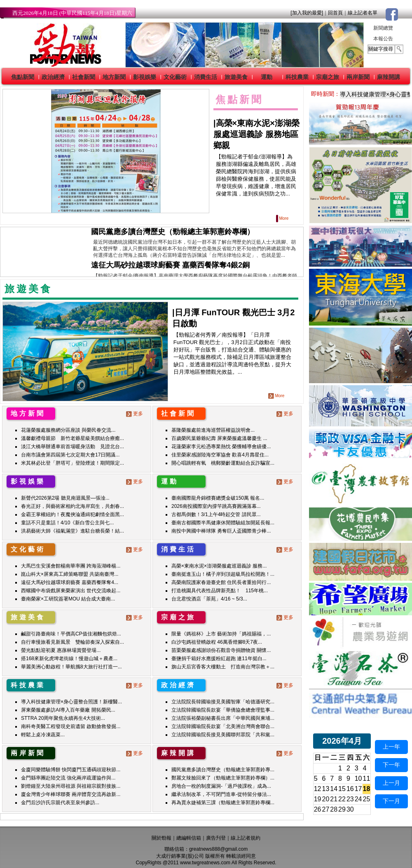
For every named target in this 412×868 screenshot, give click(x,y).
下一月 (391, 801)
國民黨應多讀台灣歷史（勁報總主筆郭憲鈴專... (223, 770)
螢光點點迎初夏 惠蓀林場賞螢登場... (61, 650)
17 (358, 789)
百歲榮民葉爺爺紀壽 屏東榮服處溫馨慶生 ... (219, 438)
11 (367, 778)
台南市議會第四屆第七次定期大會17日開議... (70, 455)
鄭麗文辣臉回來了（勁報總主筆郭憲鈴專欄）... (223, 778)
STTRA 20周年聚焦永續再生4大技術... (63, 718)
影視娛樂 (145, 77)
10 (358, 778)
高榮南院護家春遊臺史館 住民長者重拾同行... (221, 582)
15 (342, 789)
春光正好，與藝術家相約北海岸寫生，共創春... (73, 506)
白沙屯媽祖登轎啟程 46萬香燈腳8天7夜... (217, 642)
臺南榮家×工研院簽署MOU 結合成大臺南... (68, 599)
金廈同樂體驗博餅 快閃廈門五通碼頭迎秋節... (71, 770)
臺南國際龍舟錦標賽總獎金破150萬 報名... (218, 498)
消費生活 (206, 77)
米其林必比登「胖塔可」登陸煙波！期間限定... (73, 463)
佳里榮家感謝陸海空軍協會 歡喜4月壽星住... (220, 455)
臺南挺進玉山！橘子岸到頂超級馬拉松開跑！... (223, 574)
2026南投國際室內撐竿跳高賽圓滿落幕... (216, 506)
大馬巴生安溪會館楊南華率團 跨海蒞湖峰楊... (71, 566)
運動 (267, 77)
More (283, 218)
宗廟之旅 (328, 77)
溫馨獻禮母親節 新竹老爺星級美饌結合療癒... (73, 438)
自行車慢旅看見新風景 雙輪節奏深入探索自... (73, 642)
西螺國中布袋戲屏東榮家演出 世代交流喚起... (71, 591)
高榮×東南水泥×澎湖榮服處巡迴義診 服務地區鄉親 (256, 134)
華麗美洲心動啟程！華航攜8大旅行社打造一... (71, 667)
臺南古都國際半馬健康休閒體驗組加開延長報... (223, 523)
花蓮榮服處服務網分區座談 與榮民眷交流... (68, 430)
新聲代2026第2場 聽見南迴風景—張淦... (65, 498)
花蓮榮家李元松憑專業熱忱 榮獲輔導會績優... (221, 447)
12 (318, 789)
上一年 (391, 747)
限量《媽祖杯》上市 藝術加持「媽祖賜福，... (221, 634)
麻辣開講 (389, 77)
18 (367, 789)
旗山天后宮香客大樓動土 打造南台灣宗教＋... (223, 667)
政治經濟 (53, 77)
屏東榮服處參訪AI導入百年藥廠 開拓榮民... (68, 710)
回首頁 (335, 13)
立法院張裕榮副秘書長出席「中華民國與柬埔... (223, 718)
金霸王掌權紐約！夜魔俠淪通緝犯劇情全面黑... (73, 514)
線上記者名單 (363, 13)
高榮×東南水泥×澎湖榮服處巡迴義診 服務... (219, 566)
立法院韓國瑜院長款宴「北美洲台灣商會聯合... (223, 726)
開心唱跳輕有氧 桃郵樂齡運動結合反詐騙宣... (223, 463)
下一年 (391, 765)
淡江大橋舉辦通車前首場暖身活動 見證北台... (73, 447)
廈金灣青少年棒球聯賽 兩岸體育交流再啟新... (71, 794)
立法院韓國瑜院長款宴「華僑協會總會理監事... (223, 710)
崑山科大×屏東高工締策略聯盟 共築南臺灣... (70, 574)
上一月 (391, 783)
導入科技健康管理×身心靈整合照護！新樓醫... (71, 702)
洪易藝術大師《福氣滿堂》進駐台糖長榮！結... (73, 531)
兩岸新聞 (358, 77)
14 (334, 789)
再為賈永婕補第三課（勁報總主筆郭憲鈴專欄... (223, 803)
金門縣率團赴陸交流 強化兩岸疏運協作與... (68, 778)
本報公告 (383, 39)
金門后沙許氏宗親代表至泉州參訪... (60, 803)
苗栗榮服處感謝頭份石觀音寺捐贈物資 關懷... (221, 650)
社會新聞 (84, 77)
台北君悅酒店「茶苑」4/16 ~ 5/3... (209, 599)
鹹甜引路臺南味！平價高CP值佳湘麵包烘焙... (71, 634)
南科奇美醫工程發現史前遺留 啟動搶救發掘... (71, 726)
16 (350, 789)
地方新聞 (114, 77)
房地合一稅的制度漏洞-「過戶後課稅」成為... (221, 786)
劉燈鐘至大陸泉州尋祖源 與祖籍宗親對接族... (71, 786)
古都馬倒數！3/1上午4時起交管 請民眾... (216, 514)
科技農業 (297, 77)
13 (326, 789)
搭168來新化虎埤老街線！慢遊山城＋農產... (69, 659)
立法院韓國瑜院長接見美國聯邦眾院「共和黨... (223, 735)
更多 (135, 414)
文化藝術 (175, 77)
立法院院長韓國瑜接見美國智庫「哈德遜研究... (223, 702)
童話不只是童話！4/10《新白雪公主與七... (67, 523)
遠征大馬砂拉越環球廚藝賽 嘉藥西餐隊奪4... (70, 582)
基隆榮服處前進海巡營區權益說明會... (213, 430)
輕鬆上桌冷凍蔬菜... (43, 735)
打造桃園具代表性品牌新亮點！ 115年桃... (220, 591)
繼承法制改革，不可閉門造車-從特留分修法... (221, 794)
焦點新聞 (23, 77)
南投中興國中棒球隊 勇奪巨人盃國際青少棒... (221, 531)
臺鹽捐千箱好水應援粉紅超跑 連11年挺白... (219, 659)
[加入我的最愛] (307, 13)
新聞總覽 (383, 28)
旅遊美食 (236, 77)
